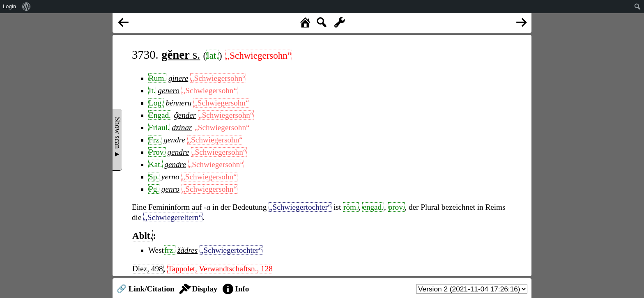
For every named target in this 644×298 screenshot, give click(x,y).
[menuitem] (26, 7)
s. (181, 55)
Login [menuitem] (9, 6)
